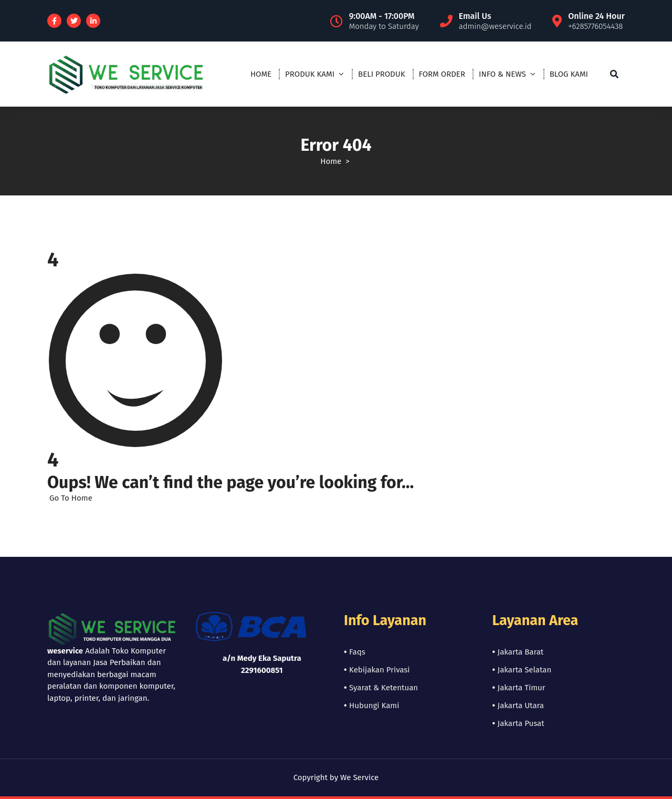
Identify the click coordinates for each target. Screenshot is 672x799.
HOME (261, 74)
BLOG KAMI (569, 74)
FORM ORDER (442, 74)
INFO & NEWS (502, 74)
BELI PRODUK (381, 74)
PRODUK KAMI (310, 74)
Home (331, 161)
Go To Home (70, 498)
